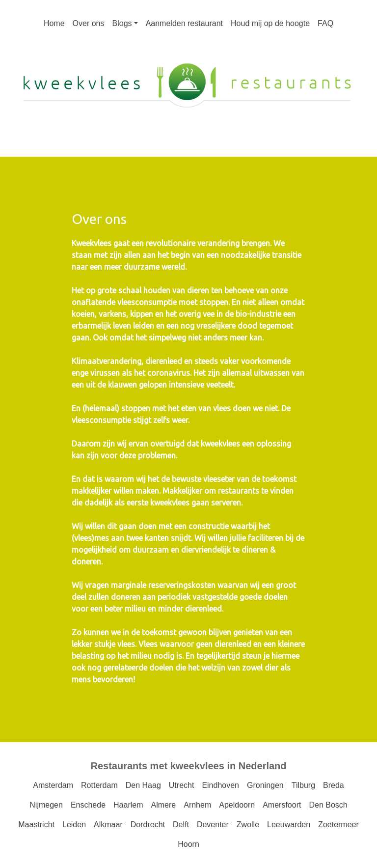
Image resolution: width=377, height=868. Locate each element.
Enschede (88, 805)
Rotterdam (99, 785)
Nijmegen (46, 805)
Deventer (213, 825)
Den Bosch (328, 805)
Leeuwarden (289, 825)
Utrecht (182, 785)
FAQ (325, 23)
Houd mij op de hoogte (270, 23)
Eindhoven (220, 785)
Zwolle (248, 825)
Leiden (74, 825)
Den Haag (143, 785)
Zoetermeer (338, 825)
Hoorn (188, 844)
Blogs (122, 23)
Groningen (265, 785)
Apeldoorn (237, 805)
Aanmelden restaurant (184, 23)
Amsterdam (53, 785)
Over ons (89, 23)
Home (54, 23)
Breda (334, 785)
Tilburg (303, 785)
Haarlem (128, 805)
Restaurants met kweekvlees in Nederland (188, 766)
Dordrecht (148, 825)
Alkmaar (108, 825)
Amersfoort (282, 805)
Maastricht (36, 825)
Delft (181, 825)
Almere (164, 805)
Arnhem (197, 805)
